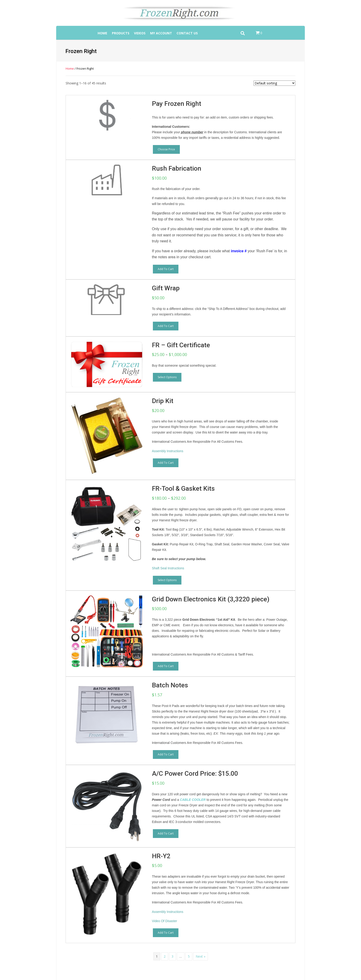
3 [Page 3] (172, 956)
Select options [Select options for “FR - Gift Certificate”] (167, 377)
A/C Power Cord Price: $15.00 (195, 774)
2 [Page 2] (165, 956)
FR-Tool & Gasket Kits (183, 489)
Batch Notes (170, 685)
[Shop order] (274, 83)
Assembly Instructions (168, 451)
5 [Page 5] (189, 956)
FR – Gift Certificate (181, 345)
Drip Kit (163, 401)
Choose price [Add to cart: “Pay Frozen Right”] (166, 149)
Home (70, 68)
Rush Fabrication (177, 168)
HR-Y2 (161, 856)
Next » (201, 956)
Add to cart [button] (166, 269)
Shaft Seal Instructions (168, 568)
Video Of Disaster (164, 921)
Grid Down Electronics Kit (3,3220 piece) (211, 599)
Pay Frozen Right (177, 104)
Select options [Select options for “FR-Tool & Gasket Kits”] (167, 580)
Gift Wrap (166, 288)
